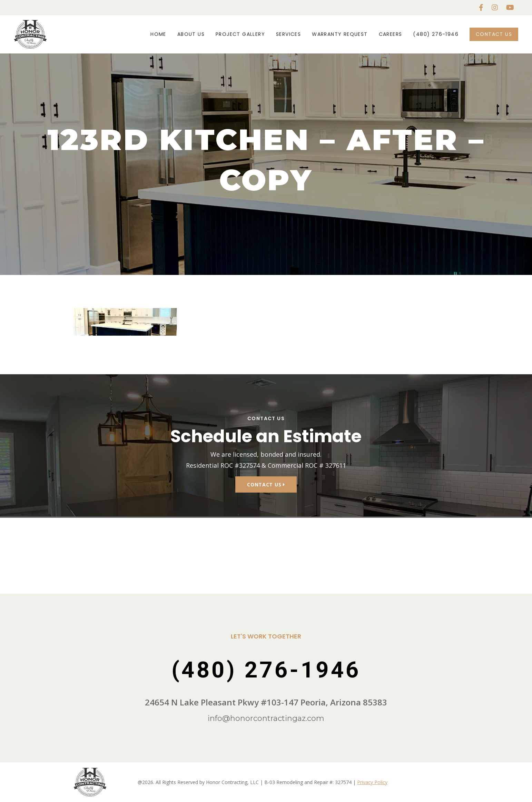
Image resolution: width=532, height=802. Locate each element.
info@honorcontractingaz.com (266, 718)
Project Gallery (240, 34)
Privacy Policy (372, 782)
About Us (191, 34)
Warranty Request (340, 34)
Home (158, 34)
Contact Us (494, 34)
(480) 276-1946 (436, 34)
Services (288, 34)
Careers (391, 34)
